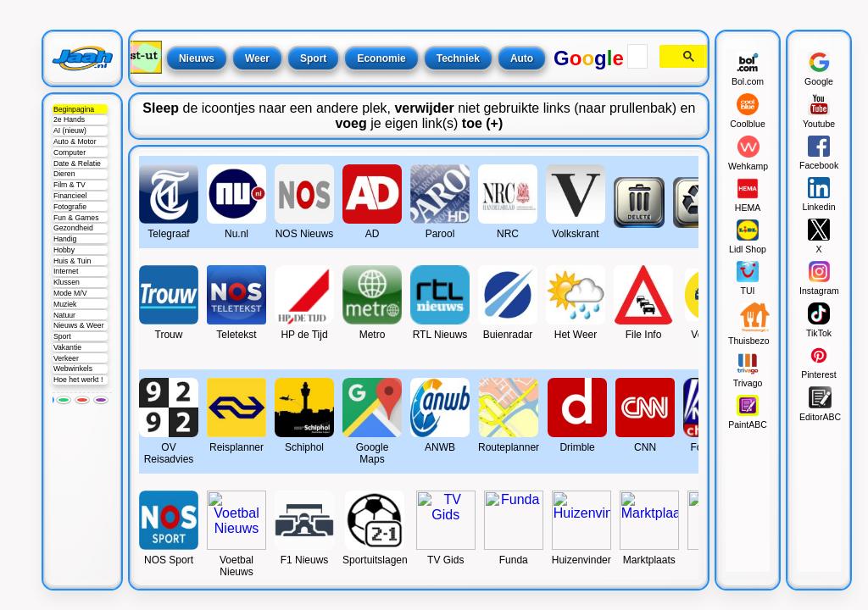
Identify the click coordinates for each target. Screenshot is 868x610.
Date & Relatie (77, 164)
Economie (381, 58)
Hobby (64, 250)
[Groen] (64, 400)
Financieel (70, 196)
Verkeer (66, 358)
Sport (62, 336)
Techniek (458, 58)
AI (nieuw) (70, 130)
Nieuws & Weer (79, 325)
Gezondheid (73, 228)
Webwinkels (73, 369)
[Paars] (101, 400)
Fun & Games (76, 218)
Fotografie (70, 207)
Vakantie (67, 347)
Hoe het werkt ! (78, 380)
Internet (66, 271)
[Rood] (82, 400)
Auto (522, 58)
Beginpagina (74, 109)
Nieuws (197, 58)
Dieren (64, 174)
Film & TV (70, 185)
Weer (257, 58)
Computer (70, 152)
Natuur (64, 315)
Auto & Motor (75, 141)
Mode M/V (70, 293)
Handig (65, 239)
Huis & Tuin (72, 261)
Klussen (67, 282)
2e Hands (69, 119)
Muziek (65, 304)
